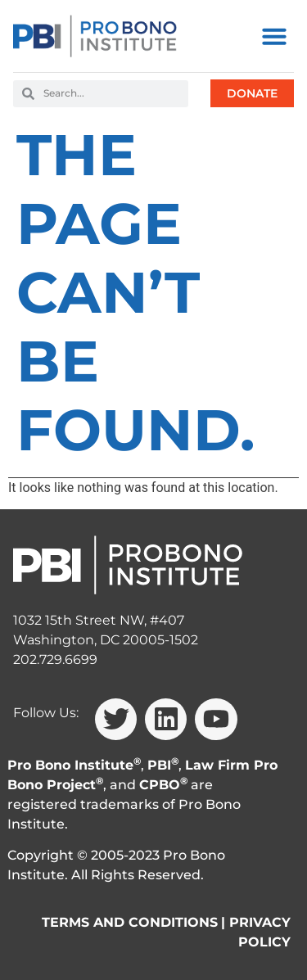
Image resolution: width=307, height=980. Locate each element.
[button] (274, 36)
